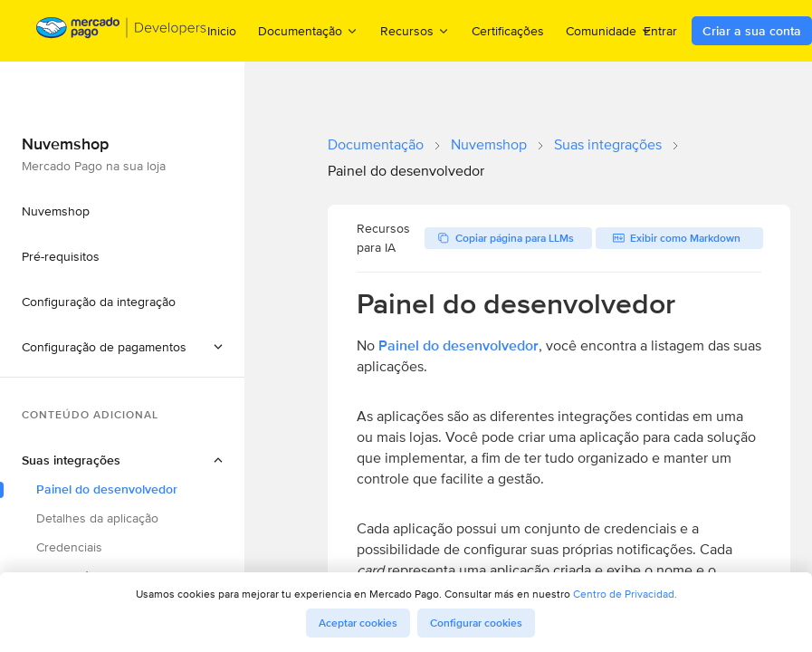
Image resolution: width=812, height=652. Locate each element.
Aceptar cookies (358, 623)
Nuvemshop (489, 144)
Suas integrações (608, 144)
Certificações (508, 31)
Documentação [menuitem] (308, 30)
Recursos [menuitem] (415, 30)
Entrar (660, 31)
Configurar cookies (476, 623)
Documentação (376, 144)
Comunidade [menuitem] (609, 30)
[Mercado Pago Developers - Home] (122, 31)
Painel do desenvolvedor (459, 345)
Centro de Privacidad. (625, 594)
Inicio (222, 31)
